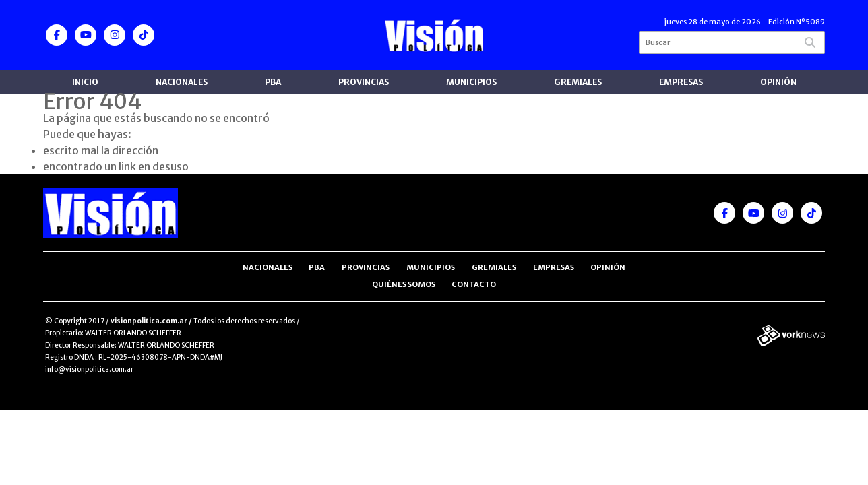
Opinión (778, 82)
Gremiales (578, 82)
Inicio (85, 82)
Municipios (471, 82)
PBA (273, 82)
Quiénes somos (404, 284)
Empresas (681, 82)
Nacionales (182, 82)
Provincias (364, 82)
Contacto (474, 284)
